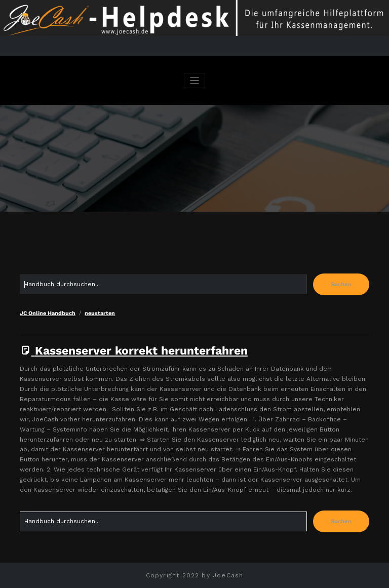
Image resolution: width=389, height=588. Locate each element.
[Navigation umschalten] (195, 81)
